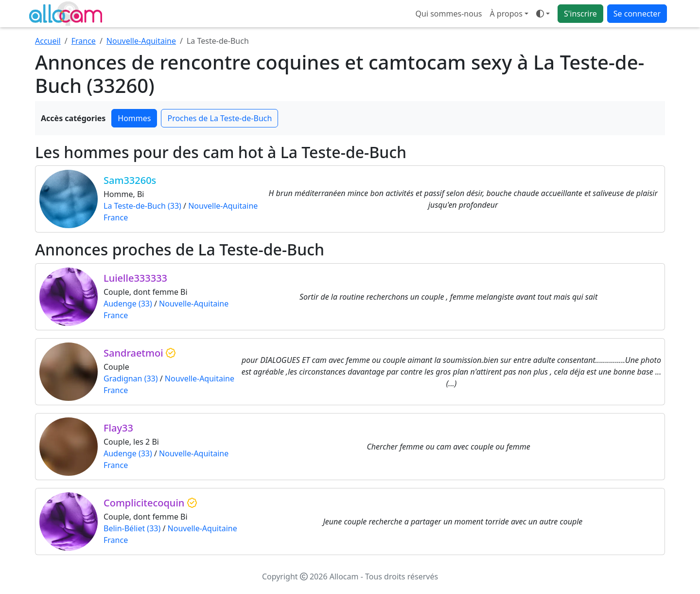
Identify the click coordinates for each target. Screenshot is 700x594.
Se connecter (637, 14)
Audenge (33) (128, 304)
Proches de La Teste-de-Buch (219, 118)
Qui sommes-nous (449, 14)
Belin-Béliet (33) (132, 528)
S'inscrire (580, 14)
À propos (506, 14)
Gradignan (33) (131, 378)
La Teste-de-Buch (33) (142, 206)
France (84, 41)
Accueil (48, 41)
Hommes (134, 118)
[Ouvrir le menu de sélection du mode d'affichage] (543, 14)
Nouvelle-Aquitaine (141, 41)
